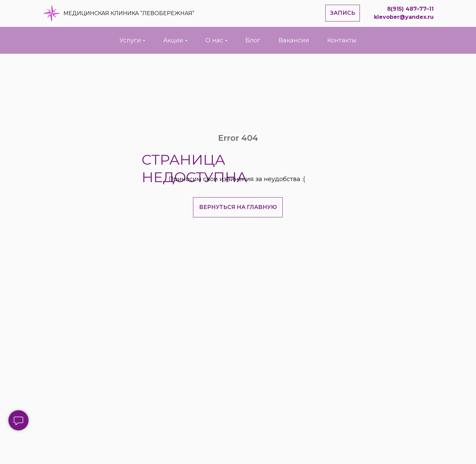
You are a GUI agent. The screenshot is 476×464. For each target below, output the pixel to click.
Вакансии (294, 40)
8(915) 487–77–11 (410, 9)
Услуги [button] (130, 40)
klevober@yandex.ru (404, 17)
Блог (253, 40)
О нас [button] (214, 40)
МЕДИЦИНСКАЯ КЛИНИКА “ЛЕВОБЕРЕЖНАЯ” (129, 13)
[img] (52, 13)
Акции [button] (173, 40)
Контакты (342, 40)
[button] (343, 13)
